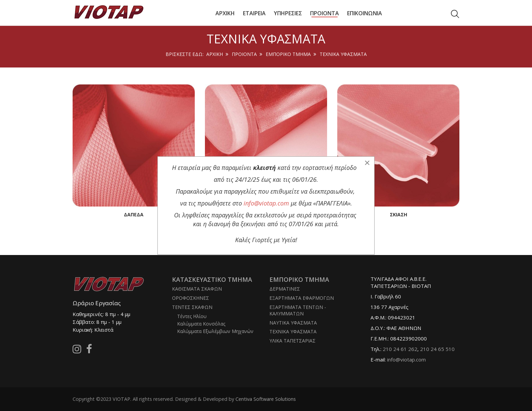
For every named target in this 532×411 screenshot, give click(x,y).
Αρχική (215, 54)
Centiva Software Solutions (266, 399)
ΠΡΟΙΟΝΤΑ (244, 54)
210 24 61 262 (400, 349)
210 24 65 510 (437, 349)
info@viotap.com (406, 359)
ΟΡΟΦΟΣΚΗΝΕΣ (191, 298)
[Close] (367, 163)
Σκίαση (398, 214)
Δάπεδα (134, 214)
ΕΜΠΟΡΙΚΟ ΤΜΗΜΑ (288, 54)
